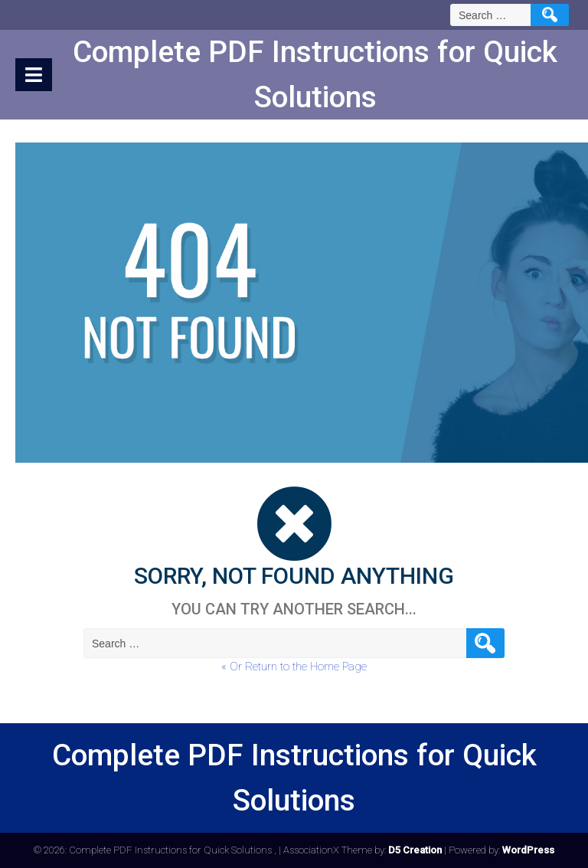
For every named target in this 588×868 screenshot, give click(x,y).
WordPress (528, 850)
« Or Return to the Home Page (294, 667)
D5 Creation (415, 850)
